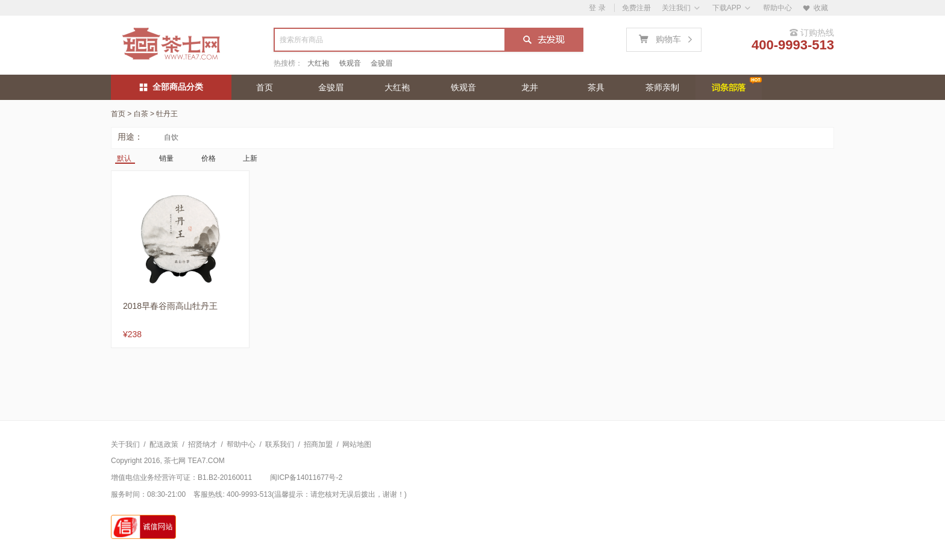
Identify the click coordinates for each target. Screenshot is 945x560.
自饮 (171, 137)
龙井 (530, 87)
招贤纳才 (202, 444)
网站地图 (357, 444)
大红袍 (318, 63)
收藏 (815, 8)
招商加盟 (318, 444)
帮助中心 (777, 8)
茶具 (596, 87)
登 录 (597, 8)
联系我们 (280, 444)
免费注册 (636, 8)
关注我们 (676, 8)
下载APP (727, 8)
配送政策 (164, 444)
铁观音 (350, 63)
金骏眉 (381, 63)
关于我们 (125, 444)
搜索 (543, 41)
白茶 (141, 114)
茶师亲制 (662, 87)
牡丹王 (167, 114)
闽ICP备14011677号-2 (306, 478)
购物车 (668, 38)
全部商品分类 (171, 87)
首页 (265, 87)
